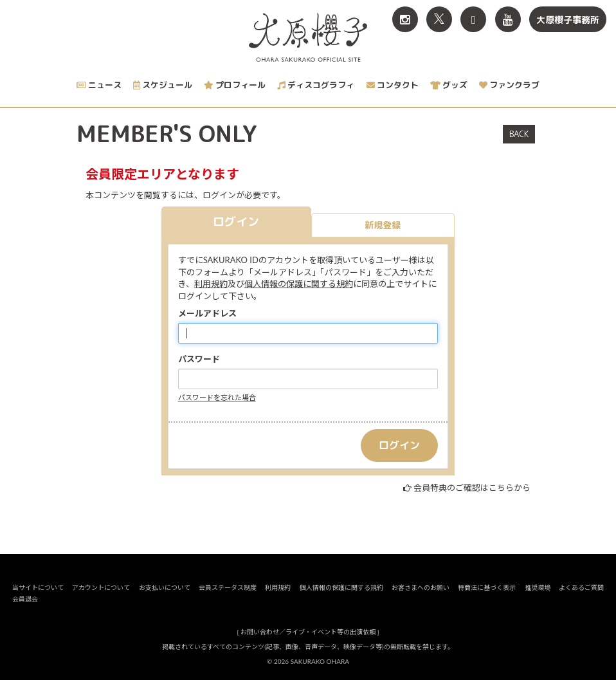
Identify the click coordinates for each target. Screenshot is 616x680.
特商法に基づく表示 (487, 587)
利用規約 (211, 284)
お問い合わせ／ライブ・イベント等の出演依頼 (308, 632)
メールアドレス (207, 313)
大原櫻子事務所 (568, 20)
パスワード (199, 359)
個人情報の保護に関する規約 (299, 284)
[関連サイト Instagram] (405, 19)
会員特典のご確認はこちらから (472, 488)
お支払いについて (165, 587)
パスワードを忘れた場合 (217, 397)
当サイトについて (38, 587)
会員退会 (25, 599)
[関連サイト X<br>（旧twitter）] (439, 19)
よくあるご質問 (581, 587)
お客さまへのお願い (421, 587)
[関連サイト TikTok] (473, 19)
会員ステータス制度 (228, 587)
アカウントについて (101, 587)
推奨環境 (538, 587)
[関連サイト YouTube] (508, 19)
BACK (519, 134)
